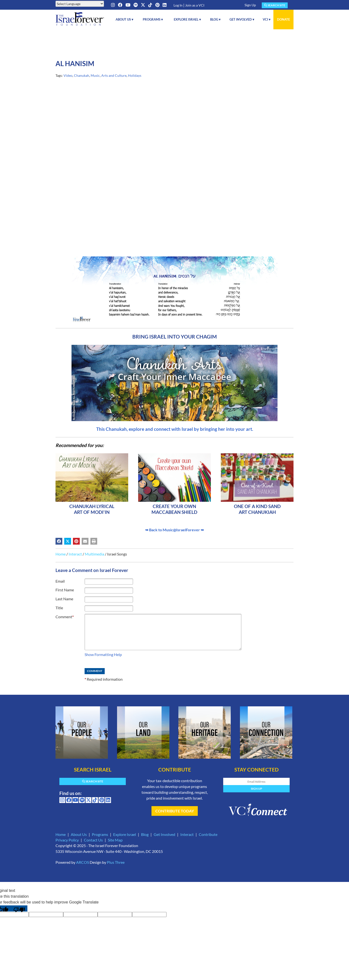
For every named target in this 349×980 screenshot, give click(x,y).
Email (60, 581)
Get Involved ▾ (242, 19)
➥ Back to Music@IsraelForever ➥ (174, 530)
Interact (75, 554)
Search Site (275, 5)
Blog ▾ (215, 19)
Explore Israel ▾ (187, 19)
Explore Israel (125, 834)
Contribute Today (175, 811)
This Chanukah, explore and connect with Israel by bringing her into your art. (175, 429)
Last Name (64, 599)
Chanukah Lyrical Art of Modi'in (92, 509)
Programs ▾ (153, 19)
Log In (178, 5)
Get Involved (164, 834)
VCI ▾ (267, 19)
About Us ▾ (124, 19)
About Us (79, 834)
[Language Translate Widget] (80, 4)
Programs (100, 834)
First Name (65, 590)
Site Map (115, 840)
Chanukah (82, 75)
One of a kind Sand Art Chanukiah (257, 509)
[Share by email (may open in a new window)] (85, 541)
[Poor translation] (19, 908)
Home (61, 554)
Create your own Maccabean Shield (174, 509)
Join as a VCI (195, 5)
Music (95, 75)
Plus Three (116, 862)
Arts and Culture (114, 75)
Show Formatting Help (103, 654)
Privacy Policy (67, 840)
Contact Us (93, 840)
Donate (283, 19)
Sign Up (250, 5)
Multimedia (95, 554)
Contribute (208, 834)
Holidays (135, 75)
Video (68, 75)
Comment (65, 617)
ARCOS (83, 862)
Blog (145, 834)
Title (59, 608)
